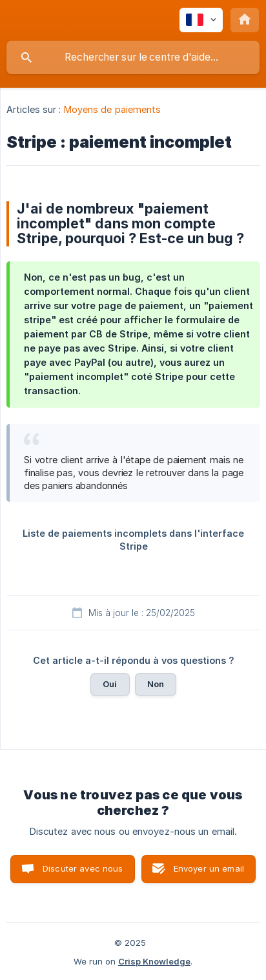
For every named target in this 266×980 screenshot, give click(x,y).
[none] (201, 20)
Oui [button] (110, 684)
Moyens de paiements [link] (113, 109)
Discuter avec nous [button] (83, 868)
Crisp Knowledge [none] (154, 961)
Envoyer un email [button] (209, 868)
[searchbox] (133, 57)
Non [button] (156, 684)
